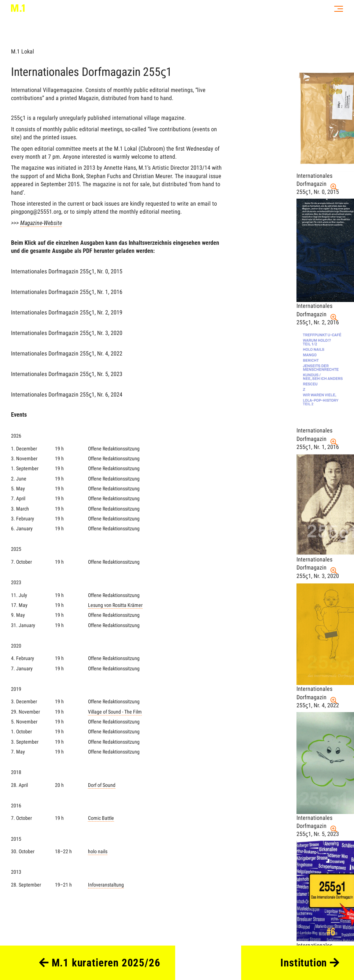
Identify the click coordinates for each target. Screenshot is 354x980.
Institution (310, 963)
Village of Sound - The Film (115, 712)
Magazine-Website (41, 223)
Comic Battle (101, 818)
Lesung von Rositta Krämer (115, 605)
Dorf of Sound (102, 785)
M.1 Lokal (23, 51)
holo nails (98, 852)
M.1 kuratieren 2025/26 (100, 963)
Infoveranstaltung (106, 885)
